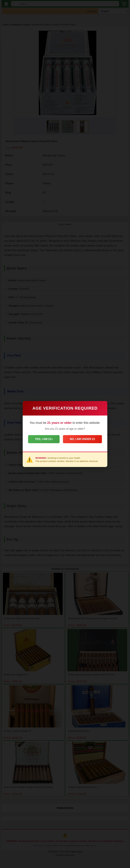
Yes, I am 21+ (44, 439)
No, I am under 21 (82, 439)
